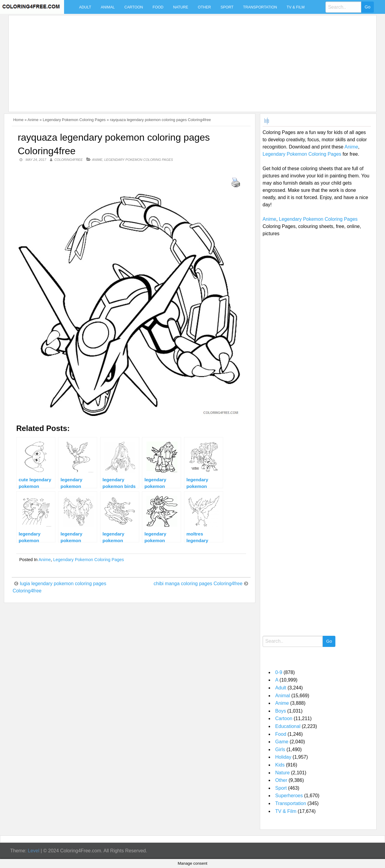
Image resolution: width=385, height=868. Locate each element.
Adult (85, 7)
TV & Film (296, 7)
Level (33, 851)
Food (158, 7)
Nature (180, 7)
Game (282, 742)
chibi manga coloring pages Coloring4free (198, 584)
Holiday (283, 757)
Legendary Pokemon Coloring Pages (74, 120)
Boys (281, 711)
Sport (227, 7)
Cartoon (134, 7)
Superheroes (289, 796)
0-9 (279, 672)
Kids (280, 765)
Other (205, 7)
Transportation (260, 7)
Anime (33, 120)
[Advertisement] (191, 60)
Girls (280, 749)
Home (18, 120)
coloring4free (69, 160)
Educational (288, 726)
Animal (108, 7)
